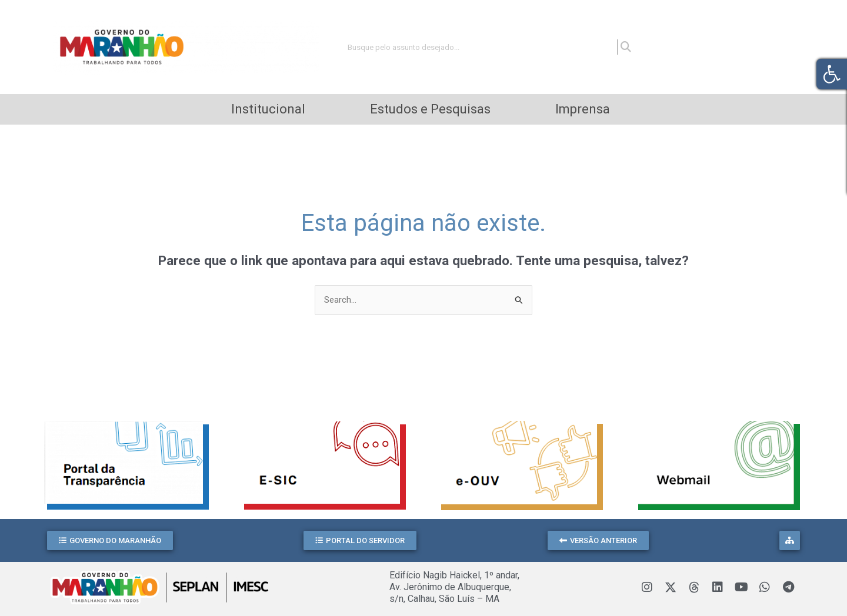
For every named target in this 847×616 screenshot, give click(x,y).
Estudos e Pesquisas (430, 109)
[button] (110, 540)
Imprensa (583, 109)
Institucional (268, 109)
